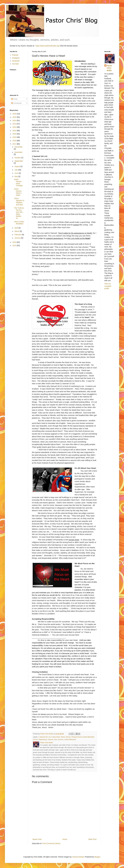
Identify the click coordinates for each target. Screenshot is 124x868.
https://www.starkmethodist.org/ (48, 46)
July (16, 170)
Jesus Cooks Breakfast (19, 223)
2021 (15, 131)
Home (65, 839)
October (18, 158)
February (18, 235)
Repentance (43, 740)
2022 (15, 127)
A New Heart (56, 737)
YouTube (15, 64)
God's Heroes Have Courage (18, 182)
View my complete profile (108, 286)
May (16, 176)
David (63, 737)
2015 (15, 245)
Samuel (51, 740)
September (19, 161)
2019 (15, 137)
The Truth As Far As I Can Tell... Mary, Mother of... (19, 213)
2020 (15, 134)
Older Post (92, 839)
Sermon (61, 740)
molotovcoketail (78, 857)
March (17, 231)
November (18, 152)
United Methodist (70, 740)
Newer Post (37, 839)
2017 (15, 144)
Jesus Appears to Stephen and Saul (19, 201)
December (18, 147)
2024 (15, 120)
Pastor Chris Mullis (110, 68)
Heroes (68, 737)
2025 (15, 117)
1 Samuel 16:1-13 (44, 737)
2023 (15, 124)
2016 (15, 242)
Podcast (15, 55)
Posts (14, 99)
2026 (15, 114)
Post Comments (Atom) (51, 843)
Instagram (16, 58)
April (16, 228)
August (17, 166)
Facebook (16, 61)
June (17, 173)
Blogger (97, 857)
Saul (56, 740)
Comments (16, 103)
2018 (15, 141)
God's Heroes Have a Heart (18, 192)
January (18, 238)
